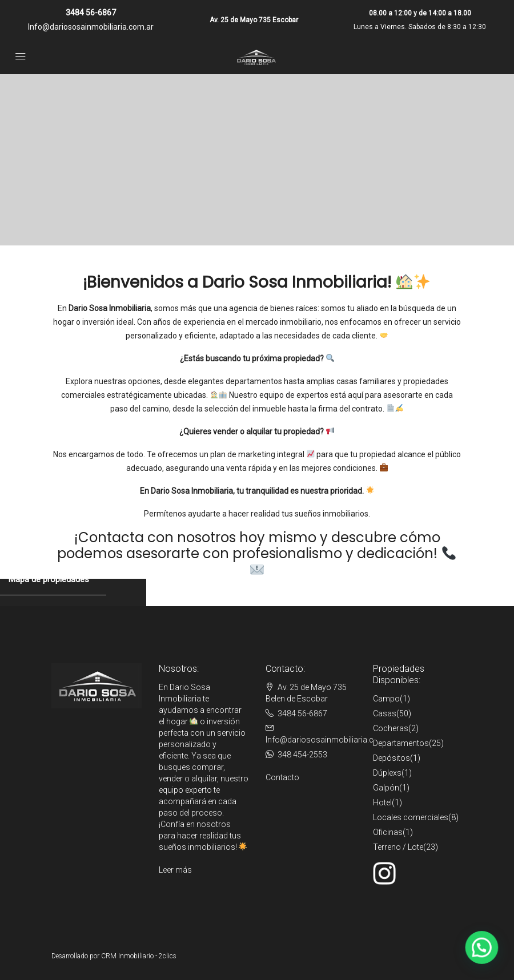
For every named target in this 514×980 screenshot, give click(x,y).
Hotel (382, 802)
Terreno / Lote (398, 847)
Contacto (282, 777)
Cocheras (391, 728)
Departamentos (401, 743)
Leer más (175, 870)
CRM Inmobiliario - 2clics (139, 956)
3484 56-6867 (91, 13)
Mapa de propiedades (49, 579)
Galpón (386, 788)
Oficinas (388, 832)
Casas (385, 713)
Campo (386, 699)
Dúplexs (387, 773)
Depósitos (391, 758)
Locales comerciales (411, 817)
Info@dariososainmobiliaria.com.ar (91, 27)
